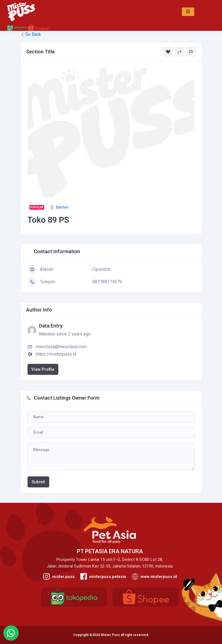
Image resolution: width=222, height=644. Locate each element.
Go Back (31, 34)
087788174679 (107, 282)
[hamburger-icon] (188, 12)
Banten (62, 207)
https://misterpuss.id (56, 354)
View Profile (43, 369)
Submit (38, 482)
